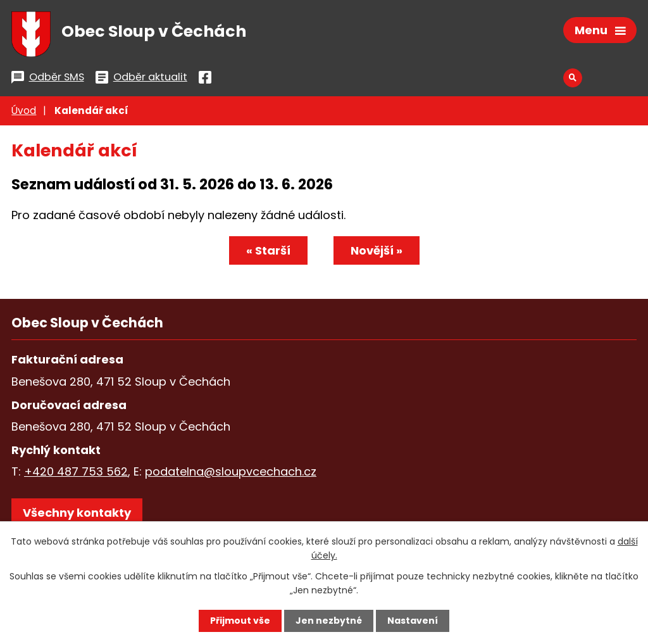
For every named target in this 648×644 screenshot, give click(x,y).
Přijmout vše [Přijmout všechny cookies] (240, 621)
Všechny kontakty (77, 513)
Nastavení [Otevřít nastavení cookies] (413, 621)
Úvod (24, 110)
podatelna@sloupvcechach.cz (231, 471)
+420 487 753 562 (76, 471)
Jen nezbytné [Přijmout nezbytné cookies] (329, 621)
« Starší (268, 250)
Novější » (377, 250)
